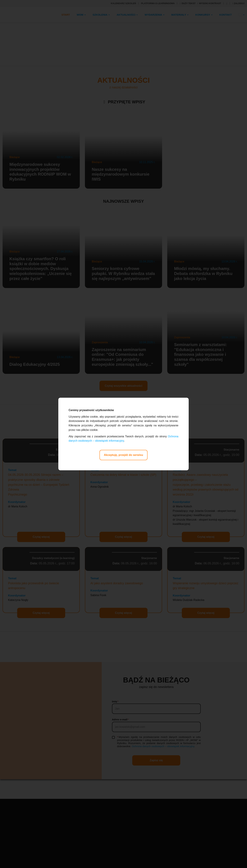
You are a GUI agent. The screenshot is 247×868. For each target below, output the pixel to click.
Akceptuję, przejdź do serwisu (124, 455)
